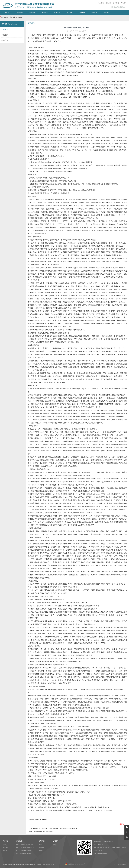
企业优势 (5, 848)
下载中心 (82, 13)
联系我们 (107, 13)
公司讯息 (41, 845)
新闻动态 (32, 13)
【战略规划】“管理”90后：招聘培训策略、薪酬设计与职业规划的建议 (55, 828)
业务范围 (5, 850)
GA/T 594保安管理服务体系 (24, 853)
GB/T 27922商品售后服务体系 (25, 845)
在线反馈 (109, 3)
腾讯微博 (124, 3)
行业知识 (5, 35)
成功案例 (69, 13)
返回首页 (101, 3)
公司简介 (5, 845)
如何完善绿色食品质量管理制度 (43, 831)
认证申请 (57, 13)
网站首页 (8, 13)
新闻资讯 (5, 40)
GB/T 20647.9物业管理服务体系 (25, 848)
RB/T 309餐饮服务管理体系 (24, 850)
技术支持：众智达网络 (120, 864)
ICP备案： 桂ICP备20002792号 (46, 864)
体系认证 (45, 13)
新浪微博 (116, 3)
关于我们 (20, 13)
